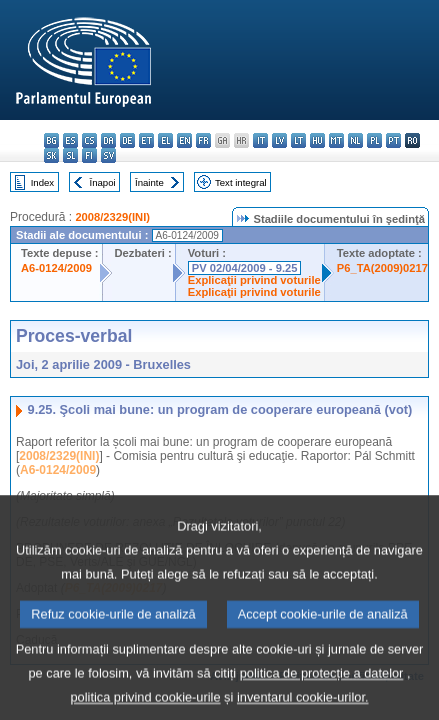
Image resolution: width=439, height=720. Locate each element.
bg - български (51, 140)
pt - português (393, 140)
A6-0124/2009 (56, 268)
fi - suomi (89, 155)
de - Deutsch (127, 140)
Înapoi (103, 182)
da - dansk (108, 140)
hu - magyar (317, 140)
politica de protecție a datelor (322, 690)
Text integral (241, 182)
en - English (184, 140)
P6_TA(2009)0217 (382, 268)
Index (42, 182)
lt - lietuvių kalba (298, 140)
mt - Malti (336, 140)
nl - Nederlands (355, 140)
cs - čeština (89, 140)
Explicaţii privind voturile (254, 280)
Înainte (149, 182)
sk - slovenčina (51, 155)
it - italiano (260, 140)
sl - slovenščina (70, 155)
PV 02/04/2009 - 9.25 (245, 268)
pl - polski (374, 140)
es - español (70, 140)
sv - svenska (108, 155)
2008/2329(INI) (112, 217)
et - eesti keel (146, 140)
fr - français (203, 140)
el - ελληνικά (165, 140)
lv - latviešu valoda (279, 140)
